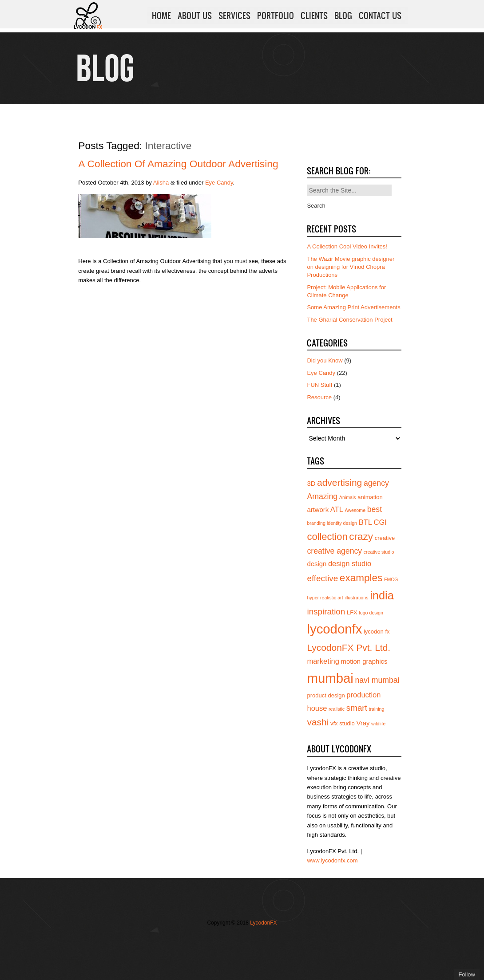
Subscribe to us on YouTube (263, 941)
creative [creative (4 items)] (385, 538)
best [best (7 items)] (375, 509)
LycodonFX (263, 923)
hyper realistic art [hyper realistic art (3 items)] (325, 598)
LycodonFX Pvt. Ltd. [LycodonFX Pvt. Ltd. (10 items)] (349, 647)
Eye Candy (219, 183)
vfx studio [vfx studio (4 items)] (343, 723)
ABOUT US (195, 17)
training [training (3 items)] (377, 709)
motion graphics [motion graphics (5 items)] (364, 661)
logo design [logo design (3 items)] (371, 613)
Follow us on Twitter (210, 941)
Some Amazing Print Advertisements (353, 307)
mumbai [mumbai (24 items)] (330, 678)
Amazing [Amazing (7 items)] (322, 496)
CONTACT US (380, 17)
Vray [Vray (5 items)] (363, 723)
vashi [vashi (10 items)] (318, 722)
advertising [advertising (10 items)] (339, 482)
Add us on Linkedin (250, 941)
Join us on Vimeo (237, 941)
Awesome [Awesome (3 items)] (355, 510)
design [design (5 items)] (317, 564)
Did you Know (325, 360)
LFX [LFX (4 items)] (352, 612)
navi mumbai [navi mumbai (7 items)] (377, 680)
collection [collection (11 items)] (327, 537)
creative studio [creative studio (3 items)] (379, 552)
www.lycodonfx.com (332, 860)
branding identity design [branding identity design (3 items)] (332, 523)
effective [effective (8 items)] (322, 578)
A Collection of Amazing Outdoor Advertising (178, 164)
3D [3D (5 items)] (311, 484)
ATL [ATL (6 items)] (337, 509)
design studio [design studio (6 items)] (350, 563)
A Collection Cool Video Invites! (347, 246)
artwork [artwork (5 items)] (318, 510)
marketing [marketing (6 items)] (323, 661)
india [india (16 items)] (382, 595)
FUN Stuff (319, 385)
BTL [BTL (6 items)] (365, 522)
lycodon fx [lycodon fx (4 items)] (377, 632)
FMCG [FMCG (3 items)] (391, 579)
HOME (161, 17)
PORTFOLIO (276, 17)
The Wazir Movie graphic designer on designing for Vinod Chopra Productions (351, 267)
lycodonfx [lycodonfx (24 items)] (334, 629)
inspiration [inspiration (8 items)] (326, 612)
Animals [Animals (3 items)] (348, 497)
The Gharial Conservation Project (349, 320)
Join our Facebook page (223, 941)
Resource (319, 397)
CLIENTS (314, 17)
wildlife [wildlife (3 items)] (378, 724)
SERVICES (234, 17)
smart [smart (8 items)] (357, 708)
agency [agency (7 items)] (376, 483)
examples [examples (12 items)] (361, 578)
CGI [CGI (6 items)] (380, 522)
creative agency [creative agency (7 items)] (334, 551)
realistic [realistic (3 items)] (337, 709)
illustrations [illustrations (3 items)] (356, 598)
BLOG (343, 17)
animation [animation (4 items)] (370, 497)
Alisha (161, 183)
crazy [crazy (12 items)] (361, 537)
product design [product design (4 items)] (326, 695)
